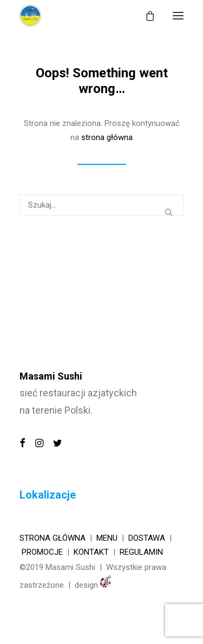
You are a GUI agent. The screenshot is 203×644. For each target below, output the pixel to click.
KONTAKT (91, 552)
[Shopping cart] (145, 16)
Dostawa (147, 538)
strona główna (107, 137)
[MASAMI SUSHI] (30, 16)
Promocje (42, 552)
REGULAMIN (141, 552)
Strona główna (53, 538)
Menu (107, 538)
